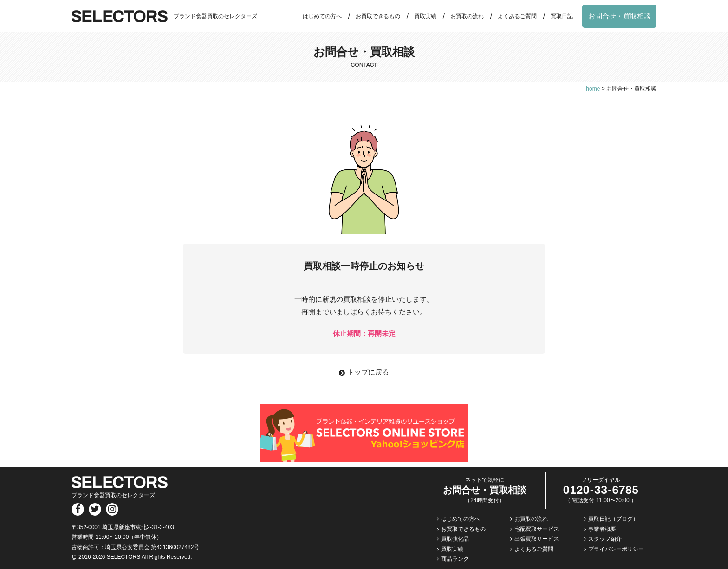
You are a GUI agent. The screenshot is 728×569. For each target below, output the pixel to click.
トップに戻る (364, 372)
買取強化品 (455, 539)
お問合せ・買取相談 (620, 16)
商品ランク (455, 559)
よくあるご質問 (517, 16)
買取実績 (425, 16)
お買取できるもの (378, 16)
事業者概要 (602, 529)
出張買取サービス (537, 539)
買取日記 (562, 16)
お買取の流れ (467, 16)
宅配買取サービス (537, 529)
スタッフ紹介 (605, 539)
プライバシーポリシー (616, 549)
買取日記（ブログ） (613, 519)
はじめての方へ (322, 16)
